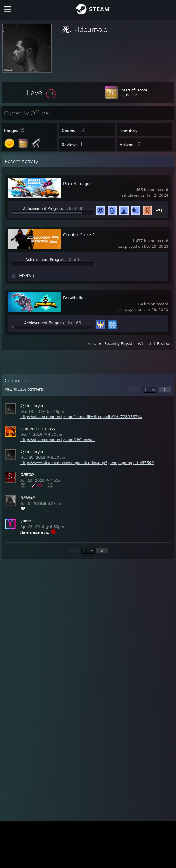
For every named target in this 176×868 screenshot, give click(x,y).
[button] (41, 93)
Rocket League (77, 184)
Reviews (164, 343)
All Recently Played (115, 343)
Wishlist (145, 343)
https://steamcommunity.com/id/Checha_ (58, 440)
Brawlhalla (73, 298)
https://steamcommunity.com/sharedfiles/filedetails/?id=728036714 (81, 417)
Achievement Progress (43, 208)
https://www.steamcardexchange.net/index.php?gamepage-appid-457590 (87, 463)
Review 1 (27, 275)
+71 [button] (159, 210)
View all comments (24, 389)
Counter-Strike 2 (79, 235)
